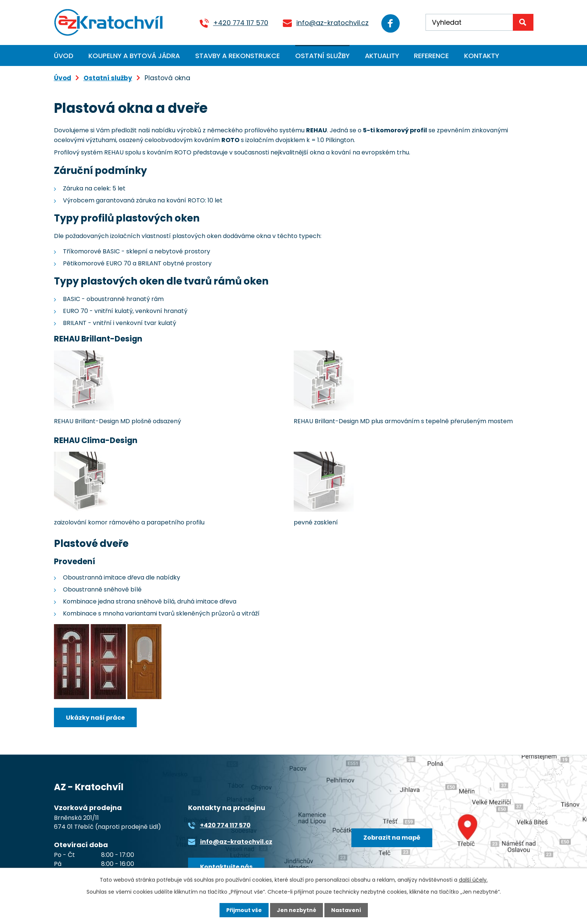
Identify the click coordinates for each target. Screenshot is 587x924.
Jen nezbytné (296, 910)
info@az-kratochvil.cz (331, 23)
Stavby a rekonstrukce (237, 56)
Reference (431, 56)
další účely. (473, 880)
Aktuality (382, 56)
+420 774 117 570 (240, 23)
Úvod (64, 56)
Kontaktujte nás (226, 867)
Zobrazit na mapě (392, 838)
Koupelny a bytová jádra (134, 56)
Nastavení (346, 910)
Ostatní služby (322, 56)
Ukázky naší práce (95, 718)
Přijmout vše (244, 910)
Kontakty (482, 56)
